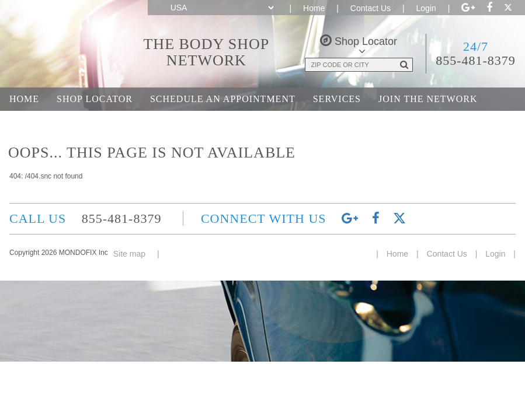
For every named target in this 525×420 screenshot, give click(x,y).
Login (426, 8)
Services (337, 99)
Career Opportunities (123, 122)
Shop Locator (95, 99)
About (27, 122)
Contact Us (371, 8)
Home (314, 8)
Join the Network (428, 99)
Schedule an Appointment (223, 99)
